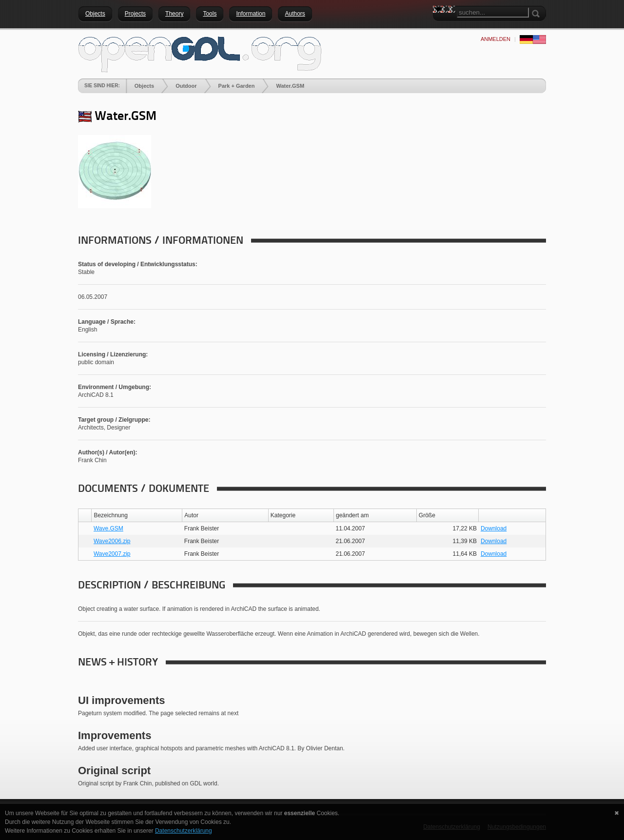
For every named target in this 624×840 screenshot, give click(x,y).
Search (440, 27)
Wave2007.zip (112, 554)
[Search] (493, 12)
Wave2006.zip (112, 541)
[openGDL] (200, 53)
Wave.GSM (108, 528)
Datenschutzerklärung (184, 831)
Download (494, 528)
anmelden (496, 39)
